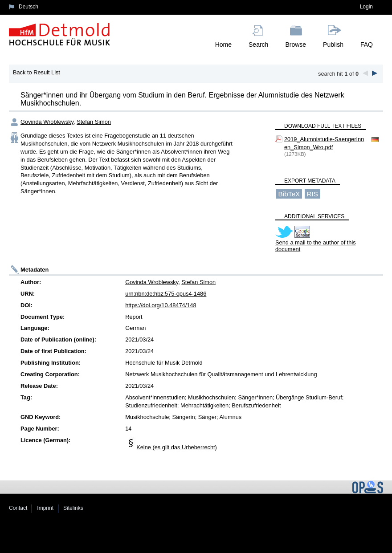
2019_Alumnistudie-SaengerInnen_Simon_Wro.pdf (324, 143)
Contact (18, 508)
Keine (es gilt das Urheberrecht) (177, 447)
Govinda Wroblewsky (47, 122)
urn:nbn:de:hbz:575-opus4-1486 (166, 294)
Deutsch (29, 7)
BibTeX (289, 194)
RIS (312, 194)
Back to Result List (37, 72)
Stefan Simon (94, 122)
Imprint (45, 508)
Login (366, 7)
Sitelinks (73, 508)
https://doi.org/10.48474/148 (161, 305)
